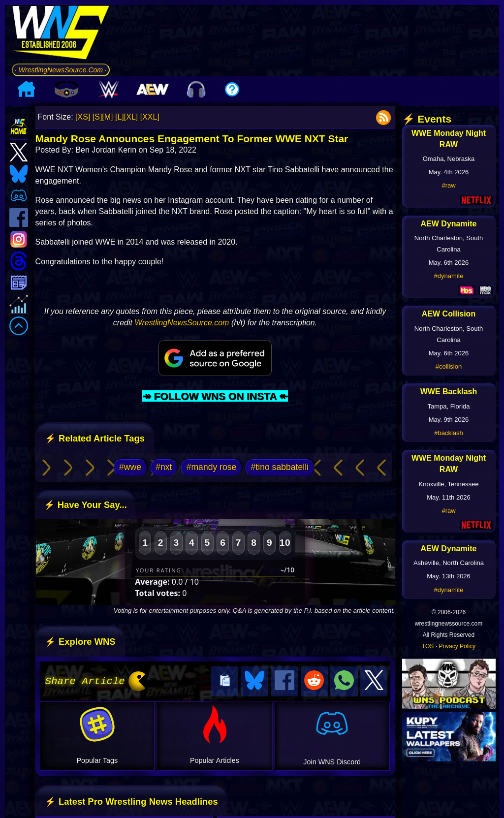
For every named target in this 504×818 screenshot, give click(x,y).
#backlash (449, 433)
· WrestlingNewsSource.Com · (61, 70)
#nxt (164, 467)
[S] (97, 117)
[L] (120, 117)
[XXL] (150, 117)
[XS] (83, 117)
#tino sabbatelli (280, 467)
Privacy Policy (457, 646)
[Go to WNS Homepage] (61, 34)
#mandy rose (212, 467)
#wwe (130, 467)
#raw (448, 185)
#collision (449, 366)
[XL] (131, 117)
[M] (107, 117)
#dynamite (449, 276)
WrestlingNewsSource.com (182, 323)
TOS (428, 646)
